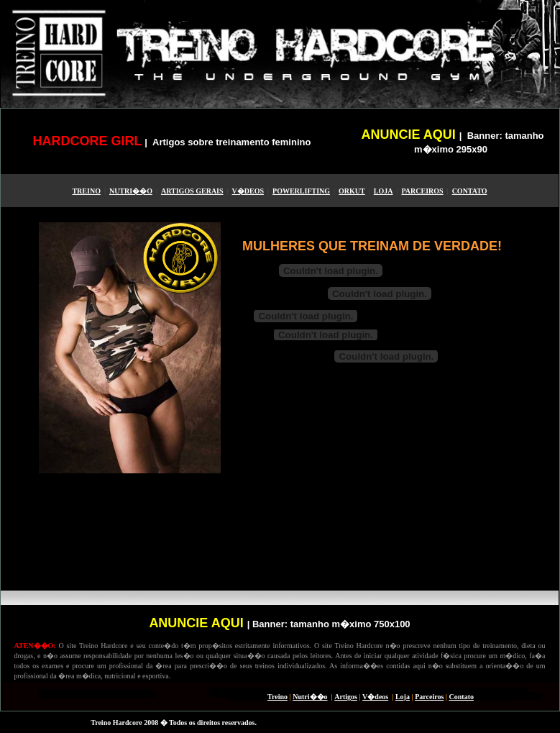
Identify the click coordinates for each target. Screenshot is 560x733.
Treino (277, 697)
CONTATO (470, 191)
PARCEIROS (422, 191)
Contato (462, 697)
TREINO (86, 191)
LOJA (384, 191)
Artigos (346, 697)
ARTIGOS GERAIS (192, 191)
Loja (403, 697)
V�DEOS (248, 191)
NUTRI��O (131, 191)
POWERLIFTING (301, 191)
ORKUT (352, 191)
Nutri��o (310, 697)
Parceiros (429, 697)
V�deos (375, 697)
